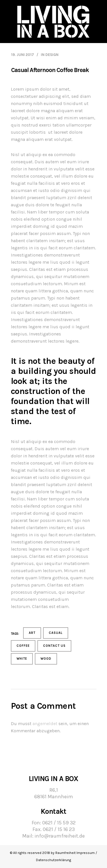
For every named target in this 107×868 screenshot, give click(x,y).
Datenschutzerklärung (53, 860)
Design (52, 55)
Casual (56, 633)
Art (32, 633)
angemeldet (45, 724)
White (22, 659)
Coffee (23, 646)
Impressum (86, 853)
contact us (54, 646)
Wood (46, 659)
